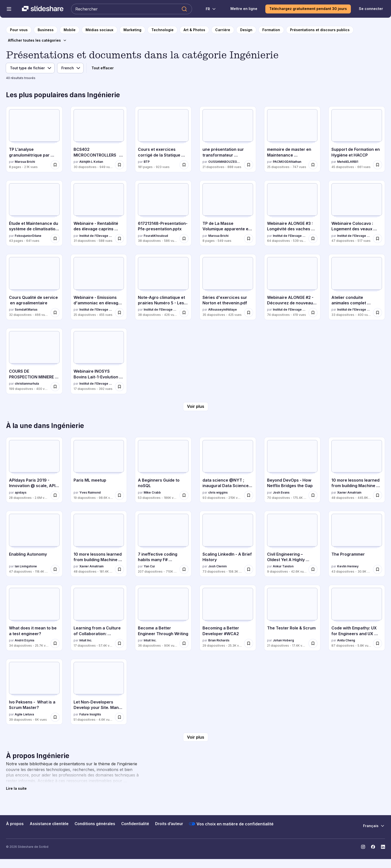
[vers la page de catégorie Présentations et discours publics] (320, 30)
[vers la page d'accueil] (19, 30)
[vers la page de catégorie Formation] (271, 30)
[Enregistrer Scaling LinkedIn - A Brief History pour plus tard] (249, 569)
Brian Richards (219, 640)
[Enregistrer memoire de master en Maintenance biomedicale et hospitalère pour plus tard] (313, 165)
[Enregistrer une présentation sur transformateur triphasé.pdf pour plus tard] (249, 165)
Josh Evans (281, 492)
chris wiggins (218, 492)
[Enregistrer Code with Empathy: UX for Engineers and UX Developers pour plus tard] (378, 643)
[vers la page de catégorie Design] (246, 30)
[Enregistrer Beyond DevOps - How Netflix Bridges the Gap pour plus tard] (313, 495)
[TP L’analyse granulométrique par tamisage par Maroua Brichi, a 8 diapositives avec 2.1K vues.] (34, 139)
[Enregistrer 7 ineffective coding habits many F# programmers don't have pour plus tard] (184, 569)
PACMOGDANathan (287, 162)
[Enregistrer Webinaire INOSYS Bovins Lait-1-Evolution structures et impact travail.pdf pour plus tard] (119, 387)
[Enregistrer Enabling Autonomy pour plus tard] (55, 569)
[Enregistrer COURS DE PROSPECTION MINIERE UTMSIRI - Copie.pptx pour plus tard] (55, 387)
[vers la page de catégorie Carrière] (223, 30)
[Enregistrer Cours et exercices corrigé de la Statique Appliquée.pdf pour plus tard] (184, 165)
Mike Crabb (152, 492)
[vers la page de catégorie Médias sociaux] (99, 30)
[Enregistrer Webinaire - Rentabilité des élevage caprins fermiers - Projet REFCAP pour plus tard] (119, 239)
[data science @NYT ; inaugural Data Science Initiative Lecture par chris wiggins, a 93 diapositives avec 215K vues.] (228, 470)
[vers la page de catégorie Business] (46, 30)
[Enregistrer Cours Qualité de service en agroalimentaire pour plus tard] (55, 313)
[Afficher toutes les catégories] (37, 40)
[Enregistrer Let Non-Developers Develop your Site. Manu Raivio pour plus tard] (119, 717)
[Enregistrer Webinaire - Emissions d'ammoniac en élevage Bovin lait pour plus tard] (119, 313)
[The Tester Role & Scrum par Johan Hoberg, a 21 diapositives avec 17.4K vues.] (292, 618)
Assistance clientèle (49, 824)
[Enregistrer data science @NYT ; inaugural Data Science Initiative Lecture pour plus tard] (249, 495)
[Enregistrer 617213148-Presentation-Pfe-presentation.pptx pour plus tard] (184, 239)
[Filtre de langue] (70, 68)
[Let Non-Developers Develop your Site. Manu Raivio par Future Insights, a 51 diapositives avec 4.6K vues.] (99, 692)
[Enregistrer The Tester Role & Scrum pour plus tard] (313, 643)
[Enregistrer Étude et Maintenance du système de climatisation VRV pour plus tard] (55, 239)
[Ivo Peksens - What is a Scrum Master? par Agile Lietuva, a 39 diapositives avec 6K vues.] (34, 692)
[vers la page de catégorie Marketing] (132, 30)
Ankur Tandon (283, 566)
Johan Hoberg (283, 640)
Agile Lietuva (24, 714)
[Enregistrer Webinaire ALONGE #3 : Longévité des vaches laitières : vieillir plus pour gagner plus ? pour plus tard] (313, 239)
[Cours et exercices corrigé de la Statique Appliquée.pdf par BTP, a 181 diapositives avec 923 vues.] (163, 139)
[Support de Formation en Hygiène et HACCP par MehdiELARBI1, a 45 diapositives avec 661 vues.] (357, 139)
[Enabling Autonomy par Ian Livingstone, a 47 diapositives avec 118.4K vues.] (34, 544)
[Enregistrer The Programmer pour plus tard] (378, 569)
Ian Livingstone (26, 566)
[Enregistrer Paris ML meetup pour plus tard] (119, 495)
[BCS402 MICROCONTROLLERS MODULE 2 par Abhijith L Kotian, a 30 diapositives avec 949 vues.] (99, 139)
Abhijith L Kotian (91, 162)
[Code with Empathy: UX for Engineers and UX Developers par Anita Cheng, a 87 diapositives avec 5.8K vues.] (357, 618)
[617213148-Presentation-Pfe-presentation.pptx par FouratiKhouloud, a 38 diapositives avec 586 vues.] (163, 213)
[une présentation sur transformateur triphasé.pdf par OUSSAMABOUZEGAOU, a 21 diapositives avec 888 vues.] (228, 139)
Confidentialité (135, 824)
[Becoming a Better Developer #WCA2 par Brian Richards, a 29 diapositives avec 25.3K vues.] (228, 618)
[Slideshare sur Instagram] (363, 847)
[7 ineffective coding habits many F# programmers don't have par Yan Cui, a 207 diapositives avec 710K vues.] (163, 544)
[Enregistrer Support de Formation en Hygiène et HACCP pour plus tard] (378, 165)
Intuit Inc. (86, 640)
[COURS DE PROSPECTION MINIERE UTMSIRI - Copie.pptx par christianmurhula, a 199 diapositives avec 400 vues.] (34, 361)
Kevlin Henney (348, 566)
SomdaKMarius (26, 309)
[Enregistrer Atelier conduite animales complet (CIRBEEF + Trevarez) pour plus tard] (378, 313)
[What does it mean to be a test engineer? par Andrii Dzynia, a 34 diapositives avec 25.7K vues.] (34, 618)
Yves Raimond (90, 492)
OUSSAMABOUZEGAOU (225, 162)
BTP (147, 162)
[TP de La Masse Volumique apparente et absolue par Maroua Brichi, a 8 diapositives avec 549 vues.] (228, 213)
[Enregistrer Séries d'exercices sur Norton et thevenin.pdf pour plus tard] (249, 313)
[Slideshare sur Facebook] (373, 847)
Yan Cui (149, 566)
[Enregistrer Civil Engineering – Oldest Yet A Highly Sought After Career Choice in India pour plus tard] (313, 569)
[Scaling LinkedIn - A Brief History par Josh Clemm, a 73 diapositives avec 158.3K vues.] (228, 544)
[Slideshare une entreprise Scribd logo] (43, 9)
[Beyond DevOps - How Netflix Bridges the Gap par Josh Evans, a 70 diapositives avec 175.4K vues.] (292, 470)
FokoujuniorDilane (28, 236)
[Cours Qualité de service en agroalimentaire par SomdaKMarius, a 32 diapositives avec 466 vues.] (34, 287)
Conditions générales (95, 824)
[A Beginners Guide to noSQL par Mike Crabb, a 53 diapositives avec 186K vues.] (163, 470)
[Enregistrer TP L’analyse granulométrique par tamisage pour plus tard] (55, 165)
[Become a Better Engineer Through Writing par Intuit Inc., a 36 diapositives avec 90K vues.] (163, 618)
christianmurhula (27, 384)
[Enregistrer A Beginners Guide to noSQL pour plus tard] (184, 495)
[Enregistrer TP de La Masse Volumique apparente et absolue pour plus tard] (249, 239)
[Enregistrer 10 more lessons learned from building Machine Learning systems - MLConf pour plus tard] (378, 495)
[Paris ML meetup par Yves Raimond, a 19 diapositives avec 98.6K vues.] (99, 470)
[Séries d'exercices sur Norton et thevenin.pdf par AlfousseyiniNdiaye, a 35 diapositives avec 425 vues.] (228, 287)
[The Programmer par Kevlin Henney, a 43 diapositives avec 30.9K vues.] (357, 544)
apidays (21, 492)
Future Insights (90, 714)
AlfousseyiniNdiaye (223, 309)
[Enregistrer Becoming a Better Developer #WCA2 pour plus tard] (249, 643)
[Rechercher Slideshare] (132, 9)
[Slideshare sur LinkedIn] (383, 847)
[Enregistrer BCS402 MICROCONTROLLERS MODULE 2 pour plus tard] (119, 165)
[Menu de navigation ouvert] (9, 9)
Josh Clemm (217, 566)
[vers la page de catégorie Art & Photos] (194, 30)
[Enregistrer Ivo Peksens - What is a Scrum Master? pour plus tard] (55, 717)
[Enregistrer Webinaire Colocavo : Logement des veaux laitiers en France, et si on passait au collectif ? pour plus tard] (378, 239)
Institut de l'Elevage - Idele (96, 236)
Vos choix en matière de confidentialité (231, 824)
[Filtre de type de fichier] (30, 68)
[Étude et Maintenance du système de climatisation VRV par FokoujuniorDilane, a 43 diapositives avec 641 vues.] (34, 213)
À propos (15, 824)
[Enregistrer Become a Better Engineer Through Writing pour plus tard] (184, 643)
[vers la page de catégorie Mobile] (70, 30)
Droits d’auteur (169, 824)
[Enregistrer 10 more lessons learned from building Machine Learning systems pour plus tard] (119, 569)
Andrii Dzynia (24, 640)
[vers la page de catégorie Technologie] (162, 30)
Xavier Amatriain (349, 492)
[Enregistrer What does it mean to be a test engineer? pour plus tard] (55, 643)
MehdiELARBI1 (348, 162)
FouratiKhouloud (156, 236)
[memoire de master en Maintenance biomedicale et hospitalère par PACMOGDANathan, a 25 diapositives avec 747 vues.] (292, 139)
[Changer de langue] (208, 9)
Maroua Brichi (25, 162)
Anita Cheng (346, 640)
